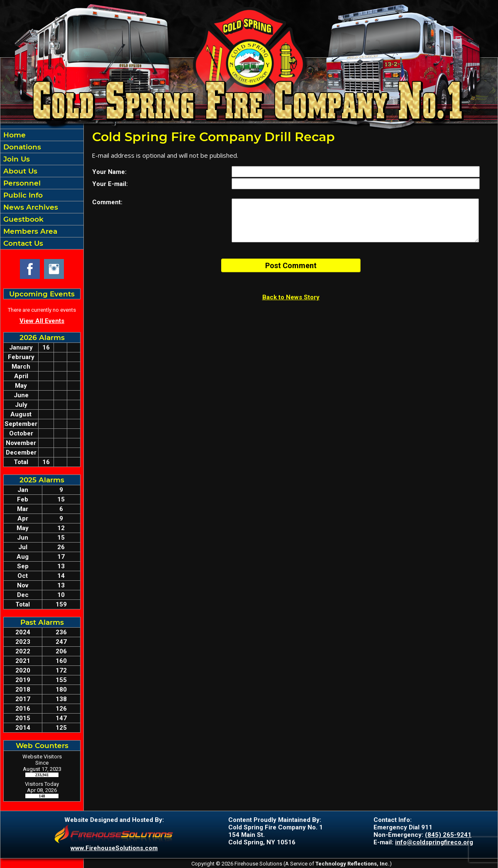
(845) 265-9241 (448, 835)
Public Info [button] (22, 195)
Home (13, 135)
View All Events (42, 321)
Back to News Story (291, 297)
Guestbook (22, 219)
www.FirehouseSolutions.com (114, 848)
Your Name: (109, 172)
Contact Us (22, 243)
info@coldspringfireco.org (434, 842)
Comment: (107, 202)
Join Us (16, 159)
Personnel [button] (21, 183)
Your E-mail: (110, 184)
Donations (21, 147)
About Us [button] (19, 171)
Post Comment (291, 265)
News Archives (30, 207)
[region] (42, 189)
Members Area (29, 231)
